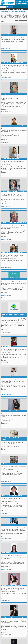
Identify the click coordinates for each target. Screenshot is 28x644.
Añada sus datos (21, 1)
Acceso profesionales (22, 3)
